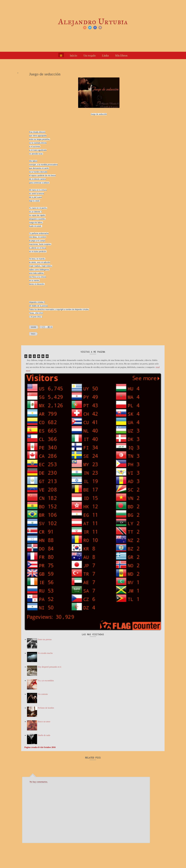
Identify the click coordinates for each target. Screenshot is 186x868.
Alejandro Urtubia (93, 22)
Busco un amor (44, 722)
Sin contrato (43, 694)
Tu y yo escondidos (46, 681)
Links (105, 55)
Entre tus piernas (45, 639)
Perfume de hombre (46, 708)
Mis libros (121, 55)
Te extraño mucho (45, 653)
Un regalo (90, 55)
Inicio (74, 55)
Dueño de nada (44, 735)
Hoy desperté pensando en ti (49, 667)
